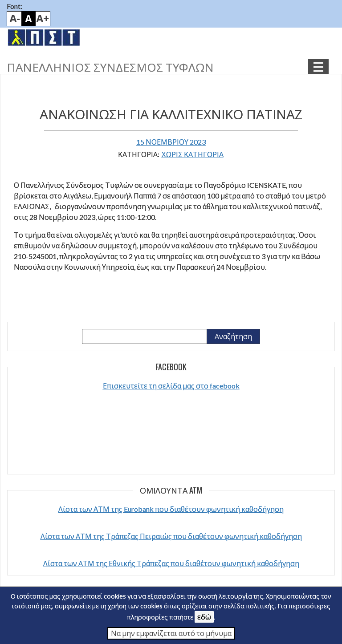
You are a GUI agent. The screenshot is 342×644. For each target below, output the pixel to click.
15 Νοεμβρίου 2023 (171, 142)
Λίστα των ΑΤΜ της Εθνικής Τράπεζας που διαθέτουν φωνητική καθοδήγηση (171, 563)
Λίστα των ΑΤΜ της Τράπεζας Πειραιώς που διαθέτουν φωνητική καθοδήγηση (171, 536)
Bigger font (43, 19)
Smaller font (14, 19)
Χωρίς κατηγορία (193, 154)
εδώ (204, 617)
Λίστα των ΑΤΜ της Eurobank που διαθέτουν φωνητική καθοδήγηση (171, 509)
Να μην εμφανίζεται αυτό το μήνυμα (171, 633)
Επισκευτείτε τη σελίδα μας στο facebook (171, 386)
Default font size (28, 19)
